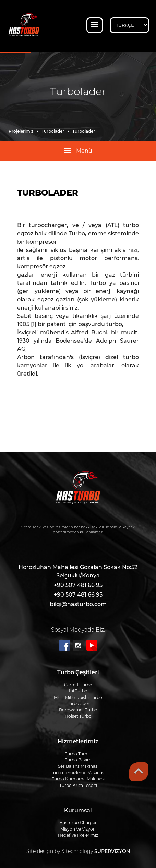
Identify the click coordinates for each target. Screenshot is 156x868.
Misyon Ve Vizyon (78, 829)
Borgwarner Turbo (78, 710)
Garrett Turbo (78, 685)
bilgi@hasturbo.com (78, 604)
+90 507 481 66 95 (78, 585)
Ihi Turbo (78, 691)
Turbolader (53, 131)
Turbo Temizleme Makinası (78, 773)
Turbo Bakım (78, 760)
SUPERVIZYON (112, 851)
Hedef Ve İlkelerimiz (78, 835)
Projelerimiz (21, 131)
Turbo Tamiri (78, 754)
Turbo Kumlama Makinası (78, 779)
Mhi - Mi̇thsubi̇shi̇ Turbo (78, 697)
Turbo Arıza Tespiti (78, 785)
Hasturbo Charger (78, 822)
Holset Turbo (78, 716)
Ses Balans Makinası (78, 766)
